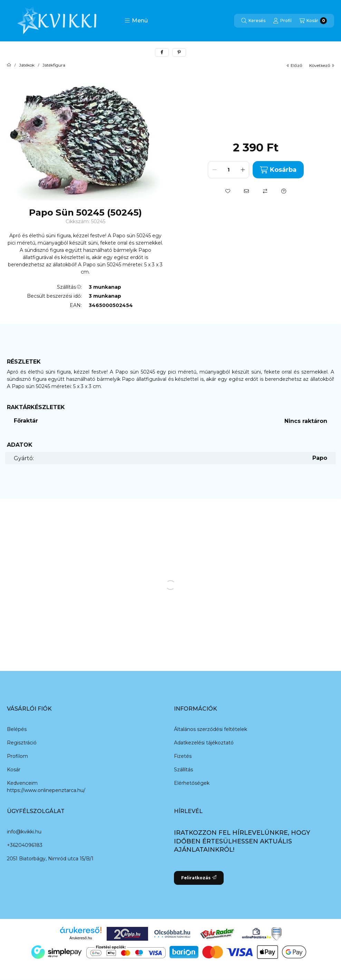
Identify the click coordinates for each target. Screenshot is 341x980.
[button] (136, 21)
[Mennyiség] (228, 170)
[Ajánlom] (246, 191)
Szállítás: (69, 287)
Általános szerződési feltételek (211, 729)
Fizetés (183, 756)
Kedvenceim (22, 783)
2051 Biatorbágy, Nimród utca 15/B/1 (50, 859)
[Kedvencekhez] (228, 191)
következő (322, 65)
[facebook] (162, 52)
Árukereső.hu (81, 938)
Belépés (17, 729)
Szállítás (183, 770)
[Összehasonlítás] (265, 191)
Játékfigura (54, 65)
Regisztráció (22, 743)
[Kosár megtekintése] (313, 21)
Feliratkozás (199, 878)
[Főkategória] (9, 65)
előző (295, 65)
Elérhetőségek (192, 783)
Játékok (27, 65)
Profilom (17, 756)
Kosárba (278, 170)
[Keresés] (253, 21)
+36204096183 (25, 845)
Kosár (14, 770)
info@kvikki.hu (24, 832)
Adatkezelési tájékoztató (204, 743)
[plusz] (243, 170)
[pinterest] (179, 52)
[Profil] (282, 21)
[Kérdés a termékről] (284, 191)
